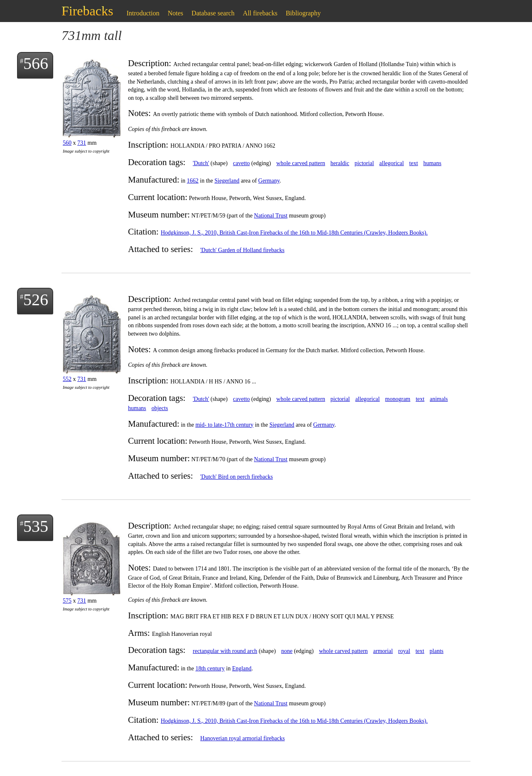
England (242, 668)
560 (67, 143)
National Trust (271, 216)
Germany (269, 181)
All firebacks (260, 13)
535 (36, 526)
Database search (213, 13)
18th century (210, 668)
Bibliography (303, 13)
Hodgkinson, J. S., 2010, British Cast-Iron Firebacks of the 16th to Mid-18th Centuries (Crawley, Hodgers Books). (294, 233)
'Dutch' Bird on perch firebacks (237, 477)
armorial (383, 651)
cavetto (241, 163)
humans (432, 163)
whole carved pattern (301, 163)
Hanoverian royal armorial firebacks (243, 738)
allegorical (392, 163)
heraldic (340, 163)
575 (67, 601)
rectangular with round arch (225, 651)
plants (437, 651)
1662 (193, 181)
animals (439, 399)
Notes (176, 13)
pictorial (364, 163)
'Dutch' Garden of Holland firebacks (243, 250)
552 (67, 379)
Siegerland (227, 181)
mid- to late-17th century (224, 425)
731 (82, 143)
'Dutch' (201, 163)
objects (160, 408)
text (414, 163)
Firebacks (87, 11)
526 (36, 300)
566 (36, 63)
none (287, 651)
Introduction (143, 13)
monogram (398, 399)
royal (404, 651)
